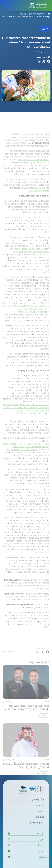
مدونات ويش (27, 13)
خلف (43, 29)
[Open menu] (8, 6)
